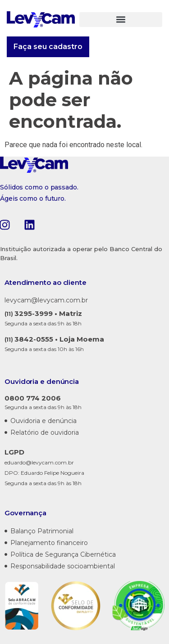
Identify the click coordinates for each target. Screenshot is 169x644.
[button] (121, 20)
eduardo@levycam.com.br (39, 462)
